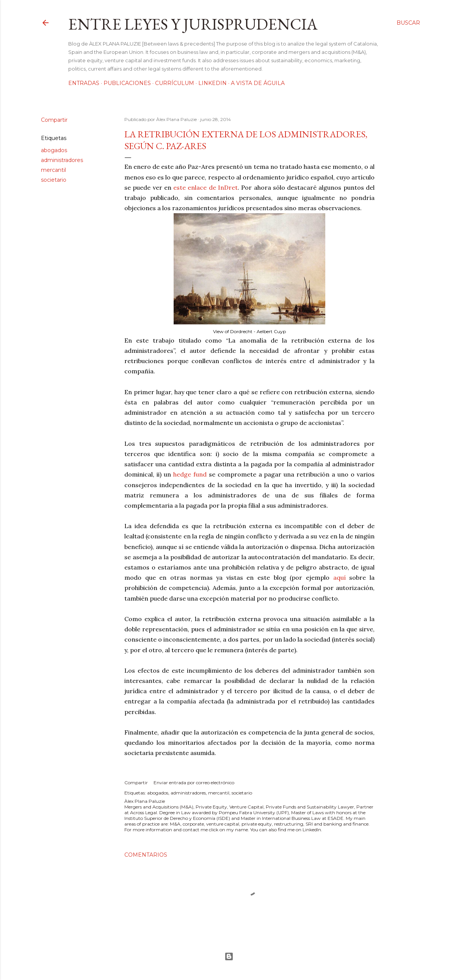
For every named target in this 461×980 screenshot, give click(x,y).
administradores (62, 160)
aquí (339, 577)
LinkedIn (212, 83)
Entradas (84, 83)
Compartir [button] (54, 120)
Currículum (175, 83)
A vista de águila (258, 83)
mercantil (53, 170)
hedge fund (190, 474)
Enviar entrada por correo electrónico (194, 783)
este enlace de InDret (205, 187)
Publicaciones (127, 83)
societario (54, 180)
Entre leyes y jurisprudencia (193, 24)
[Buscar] (408, 23)
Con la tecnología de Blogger (229, 956)
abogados (54, 150)
